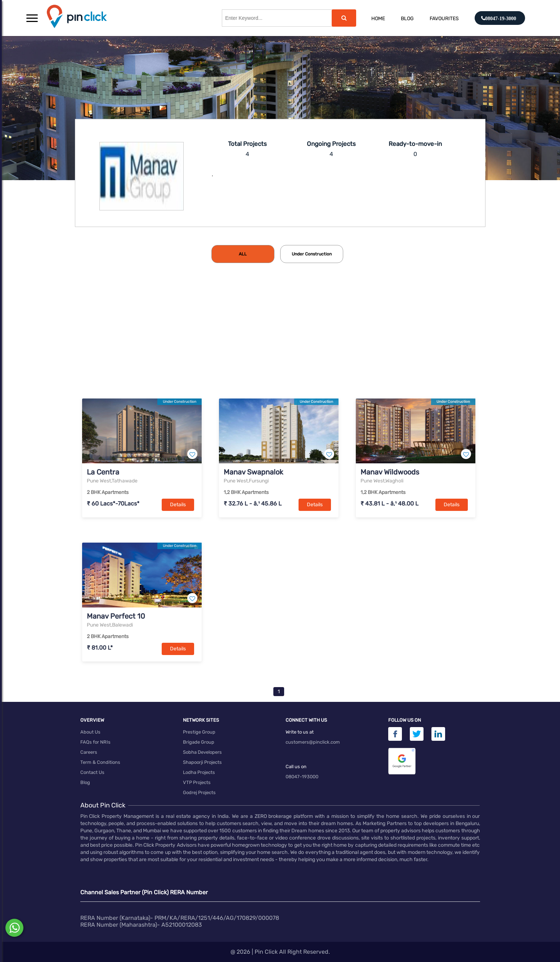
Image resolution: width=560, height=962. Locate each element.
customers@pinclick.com (313, 742)
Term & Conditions (100, 762)
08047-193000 (302, 777)
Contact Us (92, 772)
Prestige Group (199, 732)
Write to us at (300, 732)
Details (178, 505)
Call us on (296, 767)
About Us (90, 732)
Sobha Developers (202, 752)
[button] (32, 18)
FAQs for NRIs (95, 742)
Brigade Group (199, 742)
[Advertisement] (280, 343)
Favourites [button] (444, 19)
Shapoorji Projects (202, 762)
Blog (407, 19)
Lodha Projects (199, 772)
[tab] (243, 254)
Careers (89, 752)
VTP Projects (197, 782)
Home (378, 19)
